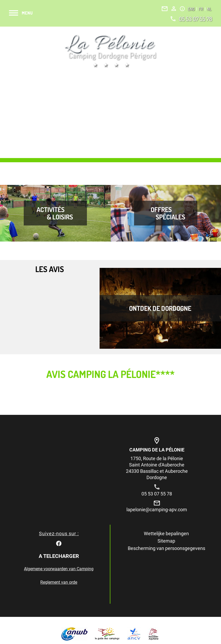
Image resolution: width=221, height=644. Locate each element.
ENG (192, 9)
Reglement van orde (59, 582)
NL (209, 9)
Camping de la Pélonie (157, 450)
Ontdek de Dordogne (160, 308)
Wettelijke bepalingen (166, 534)
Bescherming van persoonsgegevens (166, 548)
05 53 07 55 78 (195, 19)
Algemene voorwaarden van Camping (59, 569)
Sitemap (166, 541)
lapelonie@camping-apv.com (157, 510)
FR (201, 9)
